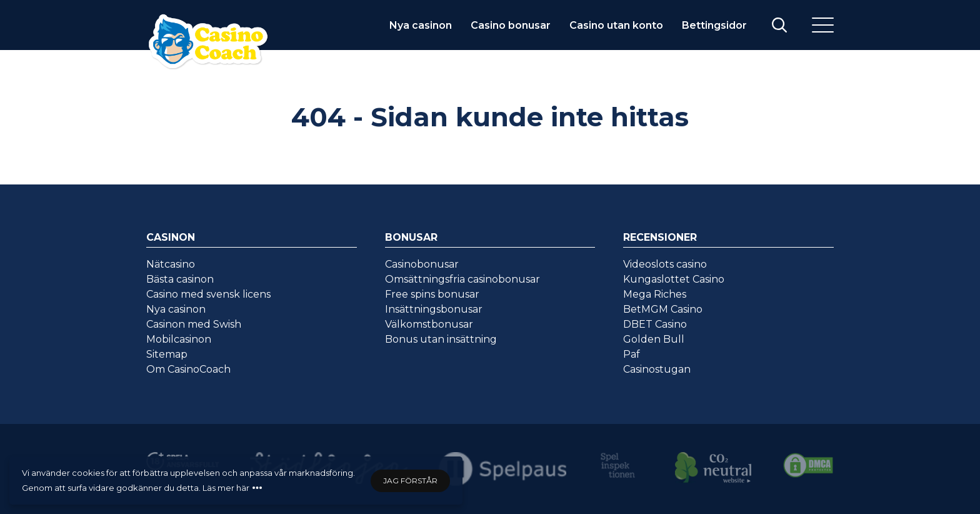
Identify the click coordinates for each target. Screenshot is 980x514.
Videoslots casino (665, 264)
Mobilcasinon (179, 339)
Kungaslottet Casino (674, 279)
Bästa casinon (180, 279)
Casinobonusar (422, 264)
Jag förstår (410, 481)
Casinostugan (657, 369)
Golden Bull (654, 339)
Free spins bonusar (432, 294)
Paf (632, 354)
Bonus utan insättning (441, 339)
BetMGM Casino (663, 309)
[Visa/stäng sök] (779, 25)
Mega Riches (655, 294)
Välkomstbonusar (429, 324)
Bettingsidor (714, 25)
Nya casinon (421, 25)
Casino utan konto (616, 25)
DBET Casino (655, 324)
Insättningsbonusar (434, 309)
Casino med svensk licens (208, 294)
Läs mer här (226, 488)
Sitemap (167, 354)
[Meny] (823, 25)
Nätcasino (171, 264)
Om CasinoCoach (188, 369)
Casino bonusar (511, 25)
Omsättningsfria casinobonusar (462, 279)
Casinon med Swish (194, 324)
